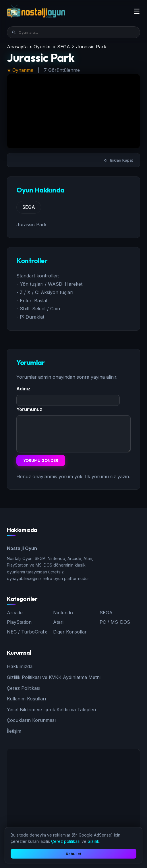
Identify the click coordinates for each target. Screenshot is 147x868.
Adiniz (23, 389)
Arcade (15, 613)
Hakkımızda (20, 666)
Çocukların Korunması (31, 720)
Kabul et (73, 854)
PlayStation (19, 622)
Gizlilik (93, 841)
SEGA (64, 47)
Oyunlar (42, 47)
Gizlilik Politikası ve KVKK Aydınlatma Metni (54, 677)
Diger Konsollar (70, 632)
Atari (58, 622)
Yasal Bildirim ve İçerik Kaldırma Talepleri (51, 710)
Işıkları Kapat (118, 160)
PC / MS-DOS (115, 622)
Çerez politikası (66, 841)
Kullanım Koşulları (26, 699)
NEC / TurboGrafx (27, 632)
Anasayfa (17, 47)
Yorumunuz (29, 409)
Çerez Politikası (24, 688)
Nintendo (63, 613)
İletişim (14, 731)
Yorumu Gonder (41, 460)
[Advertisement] (73, 789)
